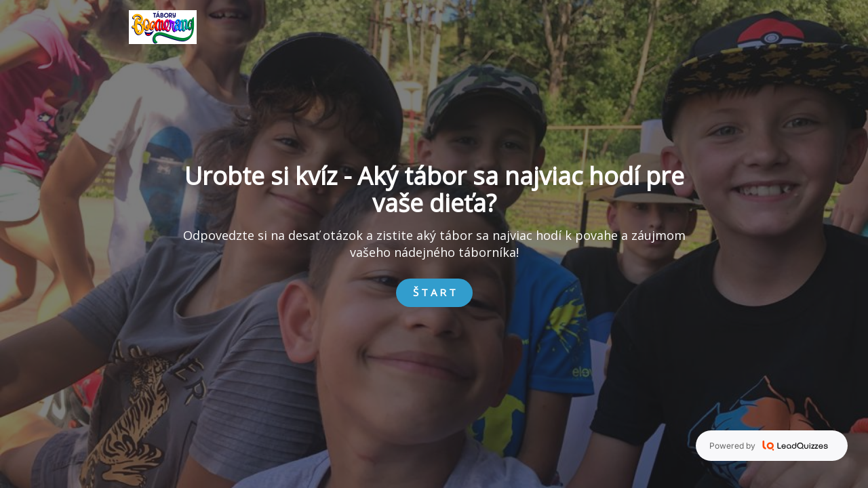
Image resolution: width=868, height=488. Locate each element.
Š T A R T (434, 292)
